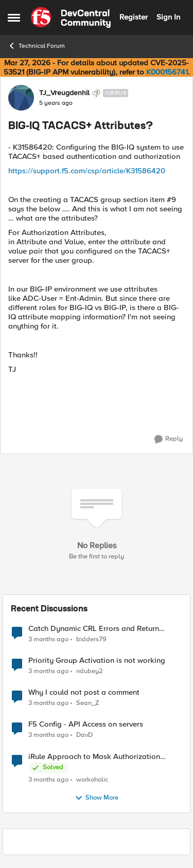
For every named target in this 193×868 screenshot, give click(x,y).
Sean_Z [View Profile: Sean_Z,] (88, 703)
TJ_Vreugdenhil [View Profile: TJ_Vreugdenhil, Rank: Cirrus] (64, 93)
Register (134, 17)
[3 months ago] (48, 640)
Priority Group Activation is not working (97, 661)
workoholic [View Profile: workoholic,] (92, 779)
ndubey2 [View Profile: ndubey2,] (90, 671)
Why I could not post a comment (84, 692)
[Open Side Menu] (14, 17)
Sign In (168, 17)
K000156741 (167, 72)
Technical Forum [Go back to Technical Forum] (36, 46)
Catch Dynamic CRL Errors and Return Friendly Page (94, 629)
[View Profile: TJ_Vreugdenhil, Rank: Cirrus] (21, 98)
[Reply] (169, 439)
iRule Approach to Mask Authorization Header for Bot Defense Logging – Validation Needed (94, 757)
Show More (97, 798)
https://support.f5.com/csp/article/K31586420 (87, 171)
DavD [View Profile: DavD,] (84, 735)
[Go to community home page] (71, 17)
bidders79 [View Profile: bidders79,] (91, 639)
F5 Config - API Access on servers (86, 724)
